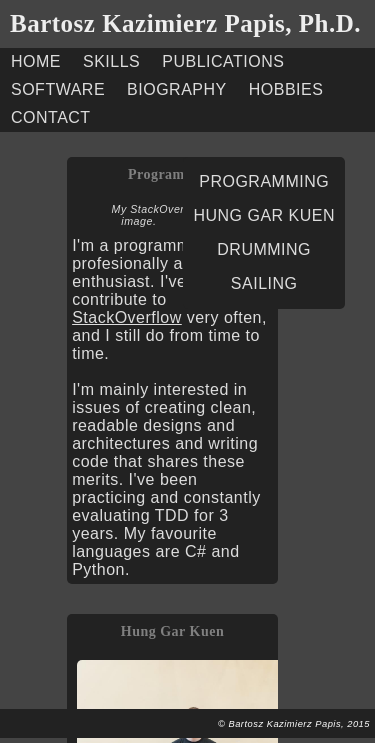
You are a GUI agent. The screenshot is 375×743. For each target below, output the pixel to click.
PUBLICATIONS (223, 61)
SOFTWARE (58, 89)
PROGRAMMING (264, 181)
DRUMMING (264, 249)
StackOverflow (127, 317)
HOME (36, 61)
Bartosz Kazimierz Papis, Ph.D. (185, 23)
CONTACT (51, 117)
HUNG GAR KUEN (264, 215)
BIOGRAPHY (177, 89)
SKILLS (111, 61)
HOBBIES (286, 89)
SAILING (264, 283)
